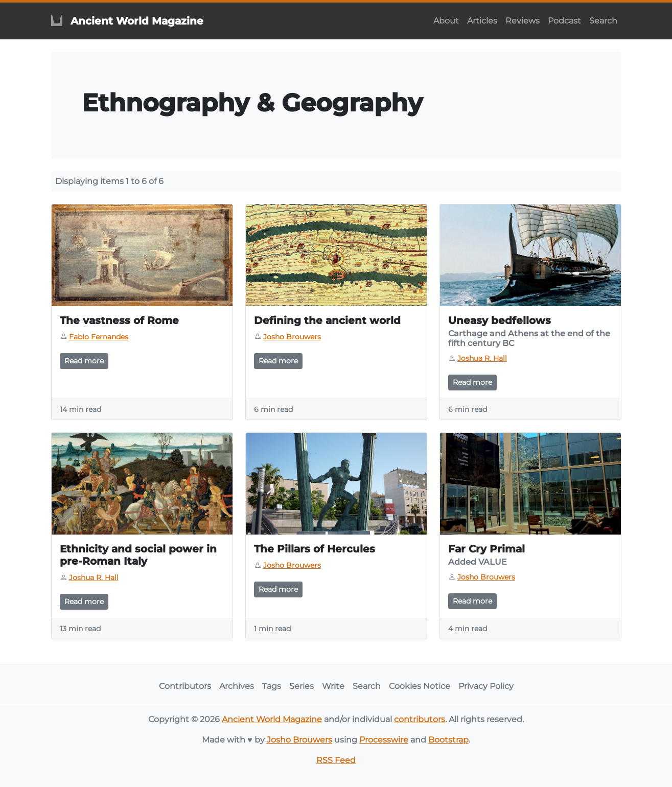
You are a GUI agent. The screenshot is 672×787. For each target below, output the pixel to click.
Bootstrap (448, 740)
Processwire (384, 740)
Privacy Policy (486, 686)
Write (333, 686)
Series (302, 686)
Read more (84, 361)
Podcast (564, 21)
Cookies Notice (420, 686)
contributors (420, 719)
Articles (482, 21)
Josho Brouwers (299, 740)
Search (603, 21)
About (446, 21)
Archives (237, 686)
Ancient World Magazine (272, 719)
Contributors (185, 686)
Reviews (523, 21)
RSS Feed (336, 760)
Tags (272, 686)
